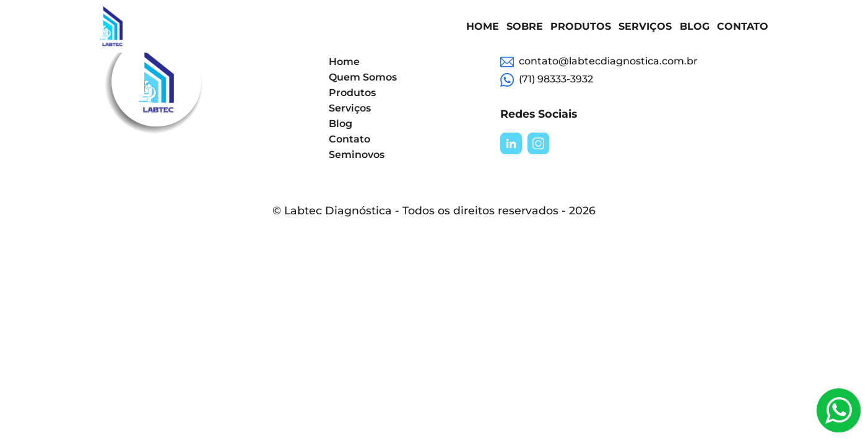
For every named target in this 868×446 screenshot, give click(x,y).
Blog (695, 26)
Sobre (525, 26)
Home (483, 26)
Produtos (581, 26)
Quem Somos (363, 77)
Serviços (645, 26)
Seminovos (357, 155)
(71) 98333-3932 (547, 80)
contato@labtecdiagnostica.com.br (599, 62)
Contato (743, 26)
